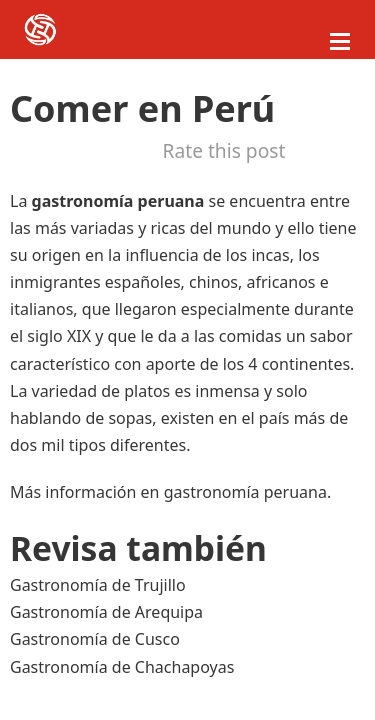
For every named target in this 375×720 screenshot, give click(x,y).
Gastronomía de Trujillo (98, 585)
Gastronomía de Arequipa (106, 612)
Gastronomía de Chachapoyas (122, 667)
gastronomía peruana (245, 492)
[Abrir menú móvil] (340, 41)
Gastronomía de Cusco (95, 639)
